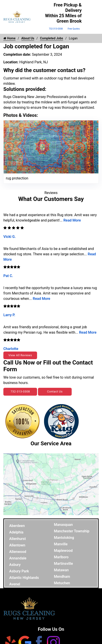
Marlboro (61, 557)
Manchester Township (72, 531)
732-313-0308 (56, 29)
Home (9, 38)
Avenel (15, 584)
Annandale (18, 558)
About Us (28, 38)
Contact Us (55, 391)
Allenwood (18, 552)
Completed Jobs (52, 38)
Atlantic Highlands (24, 578)
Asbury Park (19, 571)
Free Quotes (74, 29)
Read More (72, 220)
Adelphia (16, 532)
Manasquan (63, 525)
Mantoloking (64, 538)
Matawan (61, 570)
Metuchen (62, 583)
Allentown (17, 545)
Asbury (15, 565)
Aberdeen (17, 526)
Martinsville (63, 564)
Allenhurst (18, 539)
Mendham (62, 577)
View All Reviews (20, 355)
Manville (61, 544)
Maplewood (63, 551)
